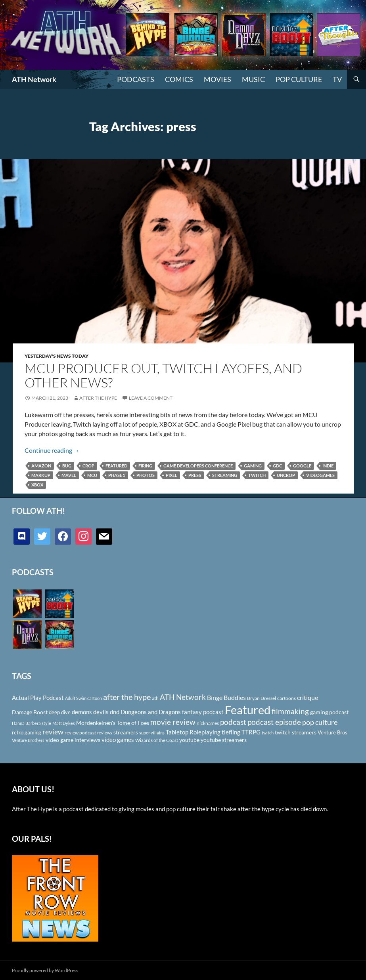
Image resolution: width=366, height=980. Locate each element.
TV (337, 79)
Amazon (41, 466)
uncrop (286, 475)
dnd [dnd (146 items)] (115, 712)
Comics (179, 79)
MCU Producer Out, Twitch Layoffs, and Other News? (163, 375)
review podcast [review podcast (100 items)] (80, 733)
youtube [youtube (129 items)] (189, 740)
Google (302, 466)
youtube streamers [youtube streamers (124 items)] (224, 740)
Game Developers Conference (198, 466)
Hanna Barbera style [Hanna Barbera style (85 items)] (32, 723)
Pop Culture (299, 79)
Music (253, 79)
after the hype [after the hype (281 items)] (127, 697)
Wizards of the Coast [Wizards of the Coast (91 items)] (157, 740)
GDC (277, 466)
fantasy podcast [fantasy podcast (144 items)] (203, 712)
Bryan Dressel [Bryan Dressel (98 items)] (262, 698)
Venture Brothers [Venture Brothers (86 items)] (28, 740)
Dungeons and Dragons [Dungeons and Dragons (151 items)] (151, 712)
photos (146, 475)
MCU (92, 475)
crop (88, 466)
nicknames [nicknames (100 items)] (208, 723)
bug (67, 466)
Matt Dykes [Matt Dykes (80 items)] (64, 723)
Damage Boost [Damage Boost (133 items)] (30, 712)
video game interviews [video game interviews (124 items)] (73, 740)
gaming (253, 466)
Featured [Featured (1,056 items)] (248, 710)
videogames (320, 475)
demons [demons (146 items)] (82, 712)
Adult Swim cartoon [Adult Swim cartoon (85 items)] (83, 698)
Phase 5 (117, 475)
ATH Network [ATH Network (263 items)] (183, 697)
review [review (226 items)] (53, 732)
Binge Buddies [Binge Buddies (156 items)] (226, 698)
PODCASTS (136, 79)
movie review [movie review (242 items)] (173, 722)
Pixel (172, 475)
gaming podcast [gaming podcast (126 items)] (329, 712)
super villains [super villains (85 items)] (152, 733)
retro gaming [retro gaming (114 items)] (27, 732)
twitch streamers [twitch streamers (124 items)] (296, 732)
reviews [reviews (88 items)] (105, 733)
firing (145, 466)
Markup (41, 475)
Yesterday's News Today (57, 356)
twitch (257, 475)
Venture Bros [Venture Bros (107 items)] (332, 732)
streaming (225, 475)
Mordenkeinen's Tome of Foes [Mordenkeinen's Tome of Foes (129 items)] (113, 723)
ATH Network (34, 79)
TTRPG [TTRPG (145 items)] (251, 732)
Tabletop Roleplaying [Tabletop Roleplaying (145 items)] (193, 732)
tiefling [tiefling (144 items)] (231, 732)
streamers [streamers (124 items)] (126, 732)
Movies (217, 79)
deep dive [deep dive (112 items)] (60, 712)
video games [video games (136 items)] (118, 740)
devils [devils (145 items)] (101, 712)
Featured (116, 466)
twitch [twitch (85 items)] (268, 733)
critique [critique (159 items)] (308, 698)
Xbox (37, 485)
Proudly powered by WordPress (45, 970)
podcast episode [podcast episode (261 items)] (274, 722)
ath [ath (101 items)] (155, 698)
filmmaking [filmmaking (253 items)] (290, 711)
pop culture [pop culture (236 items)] (320, 722)
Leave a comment (151, 398)
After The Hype (98, 398)
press (195, 475)
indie (328, 466)
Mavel (69, 475)
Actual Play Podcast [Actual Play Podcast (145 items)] (38, 698)
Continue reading (52, 450)
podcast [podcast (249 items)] (233, 722)
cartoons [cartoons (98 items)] (286, 698)
